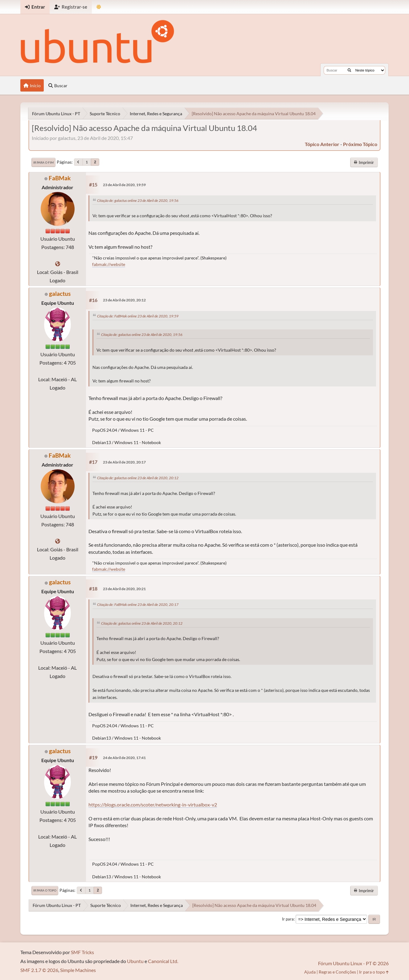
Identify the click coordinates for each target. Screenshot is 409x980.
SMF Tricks (82, 952)
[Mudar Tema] (99, 7)
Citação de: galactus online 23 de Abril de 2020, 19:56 (138, 200)
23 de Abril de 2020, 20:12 (124, 300)
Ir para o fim (43, 162)
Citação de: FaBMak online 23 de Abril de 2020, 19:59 (138, 316)
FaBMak (60, 178)
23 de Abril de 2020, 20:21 (124, 589)
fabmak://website (109, 264)
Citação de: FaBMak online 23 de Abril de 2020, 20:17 (138, 604)
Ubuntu (135, 961)
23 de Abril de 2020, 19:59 (124, 185)
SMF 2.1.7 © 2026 (39, 970)
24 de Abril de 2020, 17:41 (124, 758)
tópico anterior (322, 144)
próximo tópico (360, 144)
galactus (60, 294)
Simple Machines (78, 970)
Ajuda (310, 972)
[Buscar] (349, 70)
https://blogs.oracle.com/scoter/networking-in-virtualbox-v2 (153, 804)
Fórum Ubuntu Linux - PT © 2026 (353, 963)
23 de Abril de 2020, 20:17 (124, 462)
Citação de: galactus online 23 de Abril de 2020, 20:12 (138, 478)
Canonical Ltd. (163, 961)
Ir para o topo (45, 890)
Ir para (288, 919)
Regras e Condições (337, 972)
